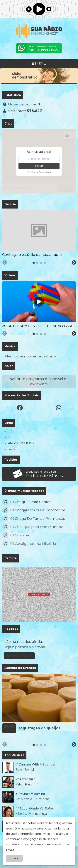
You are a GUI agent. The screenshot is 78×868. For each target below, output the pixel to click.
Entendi (14, 858)
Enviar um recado (19, 656)
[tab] (34, 263)
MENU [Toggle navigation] (39, 63)
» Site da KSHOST (19, 443)
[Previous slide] (5, 263)
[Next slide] (74, 263)
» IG (7, 437)
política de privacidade (30, 850)
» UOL (9, 431)
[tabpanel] (39, 234)
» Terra (10, 449)
